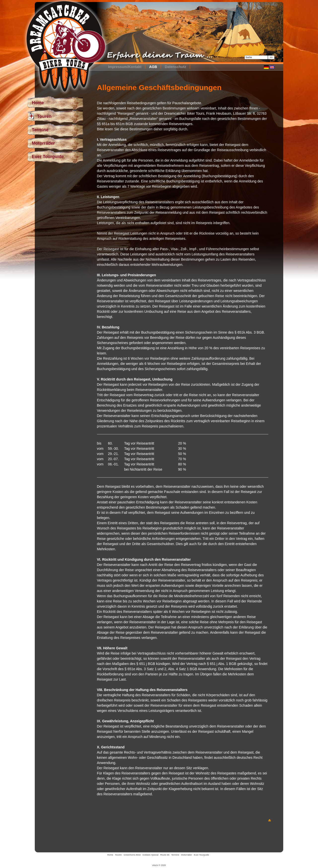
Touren (40, 116)
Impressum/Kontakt (125, 67)
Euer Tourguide (48, 157)
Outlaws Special (150, 855)
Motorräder (43, 143)
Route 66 (165, 855)
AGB (153, 67)
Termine (40, 130)
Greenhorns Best (132, 855)
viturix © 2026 (159, 865)
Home (38, 103)
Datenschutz (175, 67)
